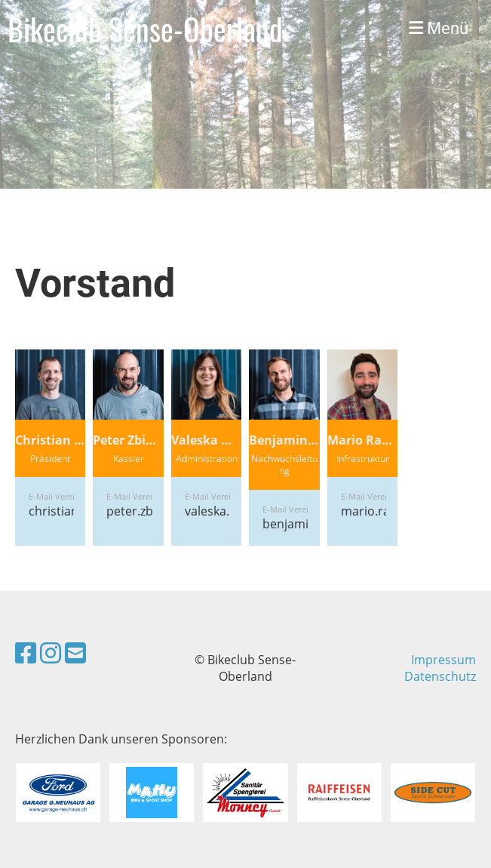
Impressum (443, 660)
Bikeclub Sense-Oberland (145, 29)
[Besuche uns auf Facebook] (26, 653)
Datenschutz (440, 676)
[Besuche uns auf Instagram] (51, 653)
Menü (439, 28)
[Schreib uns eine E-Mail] (75, 653)
